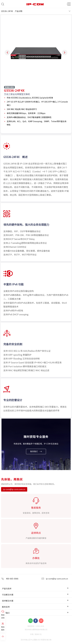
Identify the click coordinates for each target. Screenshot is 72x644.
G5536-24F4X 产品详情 (12, 11)
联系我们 (36, 451)
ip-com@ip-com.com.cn (14, 489)
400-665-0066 (10, 579)
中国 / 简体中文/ (36, 634)
